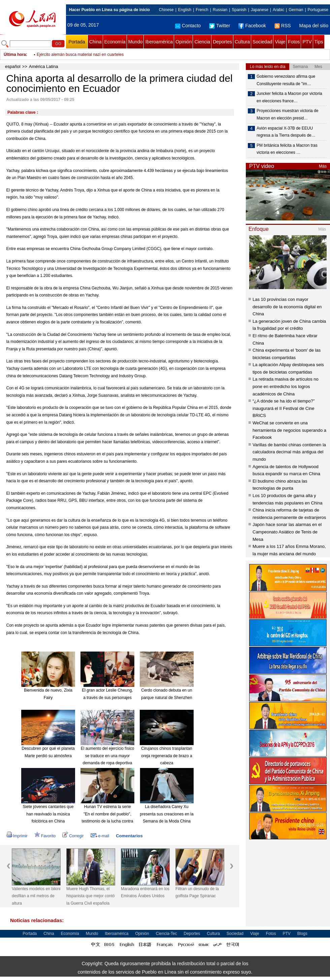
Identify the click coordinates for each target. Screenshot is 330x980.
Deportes (222, 42)
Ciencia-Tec (167, 934)
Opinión (184, 42)
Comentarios (129, 836)
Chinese (166, 10)
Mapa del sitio (314, 26)
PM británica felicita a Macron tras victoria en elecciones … (287, 149)
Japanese (260, 10)
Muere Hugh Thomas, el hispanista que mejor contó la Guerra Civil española (90, 896)
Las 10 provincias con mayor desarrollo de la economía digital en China (287, 307)
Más (323, 166)
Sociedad (262, 42)
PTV (307, 42)
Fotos (294, 42)
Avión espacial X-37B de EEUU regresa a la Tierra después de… (286, 132)
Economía (115, 42)
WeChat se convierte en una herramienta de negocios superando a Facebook (289, 430)
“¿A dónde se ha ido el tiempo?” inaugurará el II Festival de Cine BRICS (284, 408)
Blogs (302, 934)
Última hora (15, 55)
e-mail (100, 836)
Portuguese (318, 10)
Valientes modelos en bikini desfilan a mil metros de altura (36, 896)
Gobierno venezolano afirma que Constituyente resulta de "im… (286, 80)
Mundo (136, 42)
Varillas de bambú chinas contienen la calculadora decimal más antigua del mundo (289, 452)
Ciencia (202, 42)
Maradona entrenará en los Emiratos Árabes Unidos (145, 893)
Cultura (242, 42)
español (13, 66)
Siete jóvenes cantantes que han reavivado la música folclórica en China (48, 814)
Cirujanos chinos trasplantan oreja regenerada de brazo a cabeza (167, 756)
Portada (77, 42)
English (185, 10)
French (202, 10)
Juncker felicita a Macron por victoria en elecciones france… (289, 97)
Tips (319, 42)
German (296, 10)
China (95, 42)
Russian (220, 10)
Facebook (252, 26)
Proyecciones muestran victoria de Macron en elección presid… (287, 114)
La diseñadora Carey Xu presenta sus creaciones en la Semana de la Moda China (167, 814)
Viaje (280, 42)
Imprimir (17, 836)
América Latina (44, 66)
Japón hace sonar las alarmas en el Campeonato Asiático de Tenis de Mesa (287, 532)
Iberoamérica (159, 42)
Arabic (278, 10)
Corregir (73, 836)
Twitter (220, 26)
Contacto (188, 26)
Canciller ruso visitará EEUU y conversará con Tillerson (86, 55)
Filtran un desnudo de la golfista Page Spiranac (197, 893)
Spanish (239, 10)
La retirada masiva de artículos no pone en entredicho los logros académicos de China (286, 386)
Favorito (45, 836)
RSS (283, 26)
